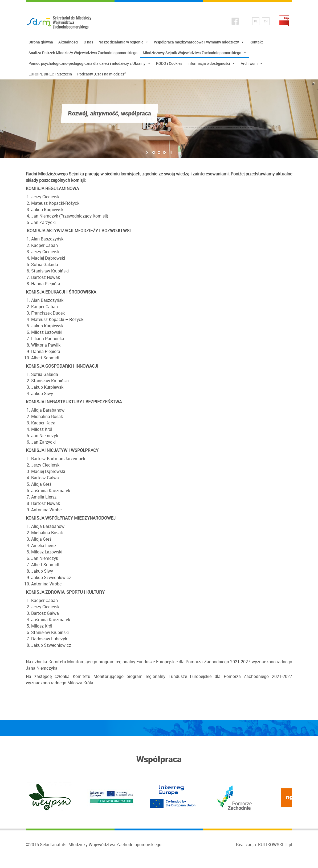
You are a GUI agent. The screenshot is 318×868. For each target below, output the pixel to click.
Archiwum (252, 63)
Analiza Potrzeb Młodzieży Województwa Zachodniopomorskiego (83, 53)
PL (256, 21)
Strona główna (41, 42)
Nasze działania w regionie (124, 42)
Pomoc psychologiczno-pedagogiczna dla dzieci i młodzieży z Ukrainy (90, 63)
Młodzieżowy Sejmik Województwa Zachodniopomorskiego (195, 53)
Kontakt (256, 42)
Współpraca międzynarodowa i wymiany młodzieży (199, 42)
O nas (88, 42)
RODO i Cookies (169, 63)
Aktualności (68, 42)
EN (266, 21)
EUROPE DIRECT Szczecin (50, 74)
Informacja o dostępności (211, 63)
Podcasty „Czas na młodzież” (101, 74)
